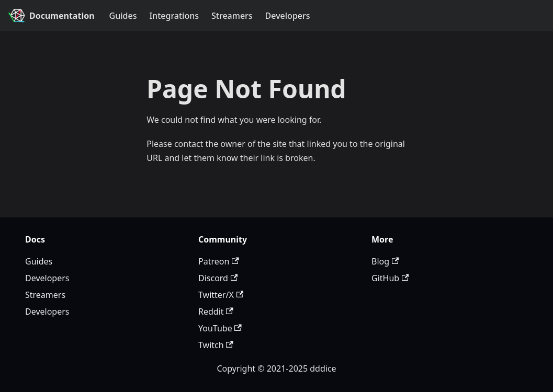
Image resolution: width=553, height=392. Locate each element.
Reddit (216, 312)
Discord (218, 278)
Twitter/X (221, 295)
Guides (123, 16)
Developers (288, 16)
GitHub (390, 278)
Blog (385, 261)
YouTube (220, 328)
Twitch (216, 345)
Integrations (174, 16)
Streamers (232, 16)
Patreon (219, 261)
